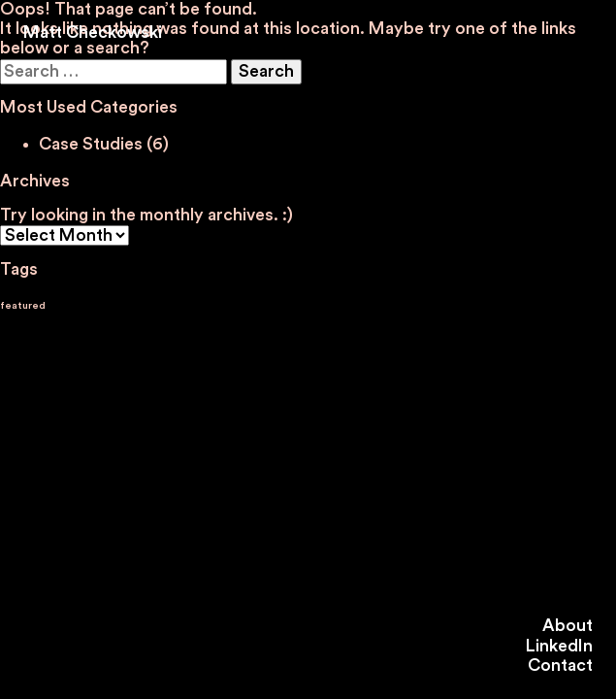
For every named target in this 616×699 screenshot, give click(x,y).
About (567, 626)
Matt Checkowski (93, 33)
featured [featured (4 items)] (23, 305)
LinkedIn (559, 646)
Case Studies (91, 144)
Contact (560, 666)
